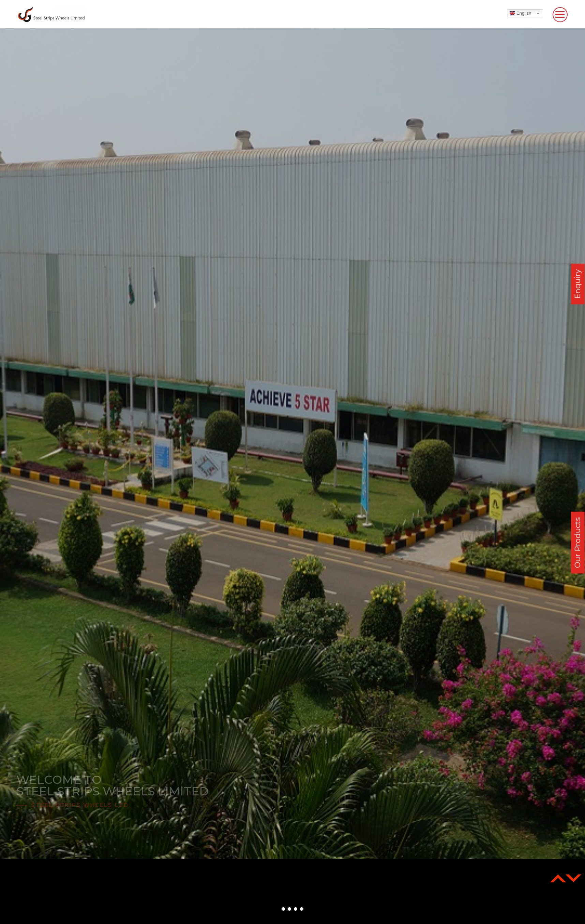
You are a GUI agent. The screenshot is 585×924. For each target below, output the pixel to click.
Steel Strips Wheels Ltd (80, 805)
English (520, 13)
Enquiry (578, 284)
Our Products (578, 542)
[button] (283, 909)
